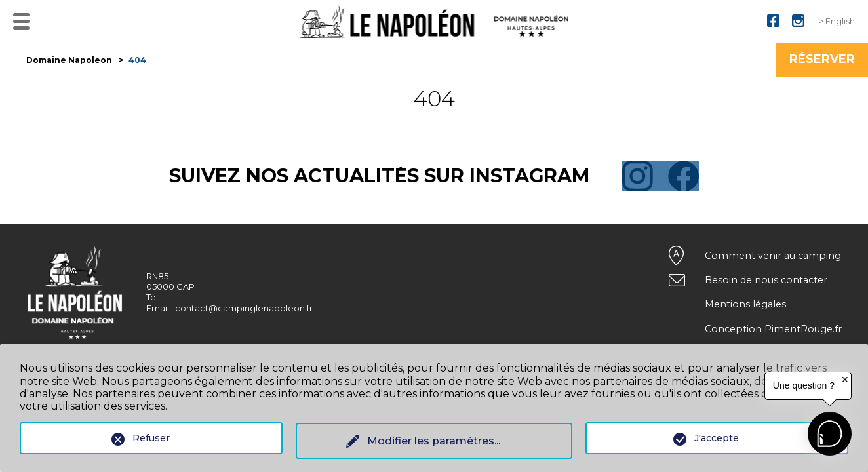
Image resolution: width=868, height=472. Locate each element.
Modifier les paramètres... (434, 441)
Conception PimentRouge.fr (773, 329)
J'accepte (717, 438)
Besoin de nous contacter (766, 280)
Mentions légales (745, 304)
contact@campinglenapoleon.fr (244, 308)
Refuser (151, 438)
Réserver (822, 59)
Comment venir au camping (773, 256)
